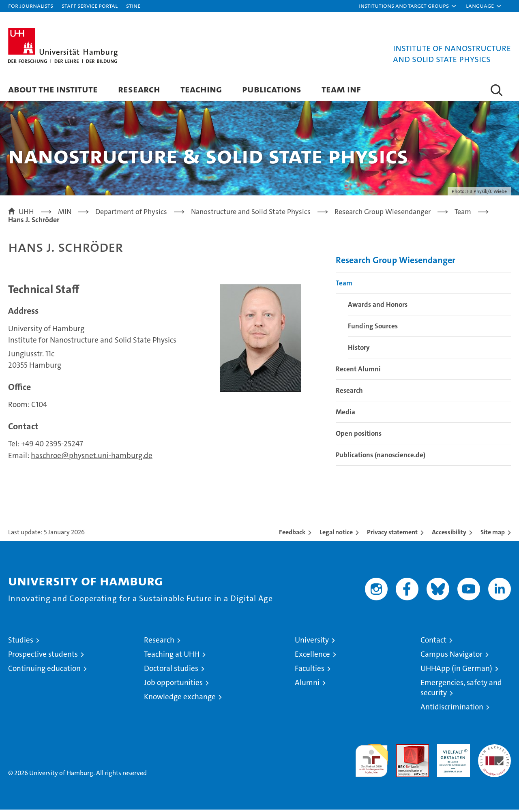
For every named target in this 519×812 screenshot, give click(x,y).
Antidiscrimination (452, 709)
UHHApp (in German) (456, 671)
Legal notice (336, 535)
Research (139, 89)
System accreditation (494, 755)
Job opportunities (173, 685)
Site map (493, 535)
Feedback (292, 535)
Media (345, 414)
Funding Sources (373, 328)
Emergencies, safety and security (461, 690)
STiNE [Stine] (133, 5)
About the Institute (53, 89)
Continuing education (44, 671)
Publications (272, 89)
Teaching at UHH (172, 657)
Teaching (201, 89)
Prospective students (43, 657)
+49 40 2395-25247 (52, 446)
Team (344, 285)
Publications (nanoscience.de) (381, 457)
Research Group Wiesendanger (396, 262)
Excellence (312, 657)
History (359, 350)
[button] (408, 6)
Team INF (341, 89)
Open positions (359, 436)
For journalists (31, 5)
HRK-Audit (451, 751)
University (312, 642)
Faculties (310, 671)
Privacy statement (392, 535)
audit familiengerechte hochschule (372, 760)
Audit (404, 751)
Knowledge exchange (180, 699)
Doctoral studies (171, 671)
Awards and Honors (378, 307)
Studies (21, 642)
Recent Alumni (358, 371)
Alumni (307, 685)
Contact (433, 642)
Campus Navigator (451, 657)
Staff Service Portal (90, 5)
